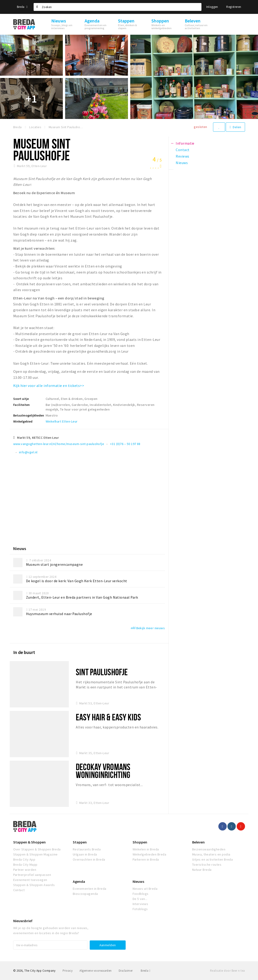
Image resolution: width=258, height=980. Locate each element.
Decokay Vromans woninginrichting (103, 771)
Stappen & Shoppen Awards (34, 885)
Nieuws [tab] (182, 163)
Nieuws (138, 881)
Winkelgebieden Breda (150, 854)
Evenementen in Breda (90, 889)
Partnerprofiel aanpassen (32, 875)
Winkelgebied (23, 421)
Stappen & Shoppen (29, 842)
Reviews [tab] (182, 156)
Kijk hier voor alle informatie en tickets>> (49, 386)
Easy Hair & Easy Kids (108, 717)
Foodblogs (141, 894)
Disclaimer (126, 971)
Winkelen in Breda (146, 849)
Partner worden (25, 870)
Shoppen (140, 842)
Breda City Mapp (25, 865)
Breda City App (24, 859)
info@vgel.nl (28, 452)
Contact (19, 890)
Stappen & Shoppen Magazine (35, 854)
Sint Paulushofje (102, 672)
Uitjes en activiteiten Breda (212, 859)
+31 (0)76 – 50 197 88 (125, 444)
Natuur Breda (202, 870)
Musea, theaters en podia (211, 854)
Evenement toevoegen (30, 880)
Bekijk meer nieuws (148, 628)
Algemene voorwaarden (96, 971)
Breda (22, 7)
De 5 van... (140, 899)
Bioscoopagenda (85, 894)
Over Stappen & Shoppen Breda (37, 849)
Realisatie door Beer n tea (227, 971)
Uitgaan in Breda (85, 854)
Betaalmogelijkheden (29, 415)
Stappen (80, 842)
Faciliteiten (21, 405)
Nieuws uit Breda (145, 889)
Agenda (79, 881)
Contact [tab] (183, 150)
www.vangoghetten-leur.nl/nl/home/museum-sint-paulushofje (59, 444)
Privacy (68, 971)
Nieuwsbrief (23, 921)
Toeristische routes (207, 865)
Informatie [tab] (185, 143)
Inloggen (212, 7)
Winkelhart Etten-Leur (62, 421)
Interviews (140, 904)
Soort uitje (21, 399)
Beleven (198, 842)
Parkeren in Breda (146, 859)
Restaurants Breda (87, 849)
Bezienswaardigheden (209, 849)
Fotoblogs (140, 909)
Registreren (234, 7)
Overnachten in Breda (89, 859)
